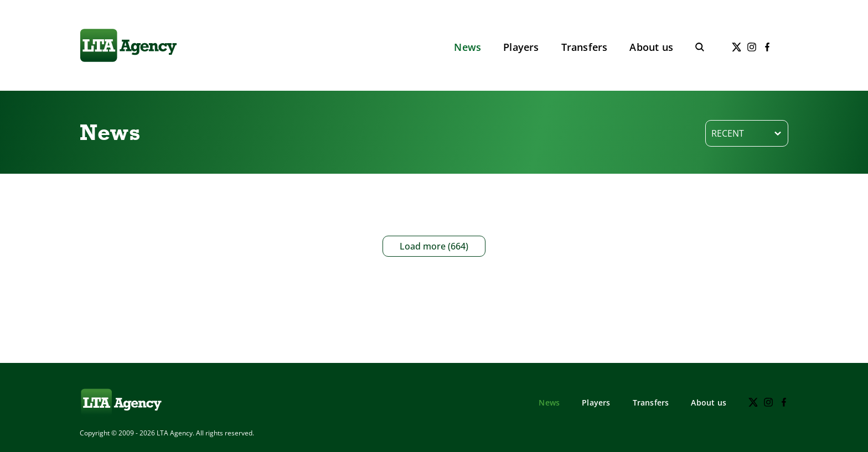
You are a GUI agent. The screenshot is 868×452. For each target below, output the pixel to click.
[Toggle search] (700, 47)
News (467, 47)
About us (651, 47)
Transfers (585, 47)
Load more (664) (434, 246)
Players (521, 47)
